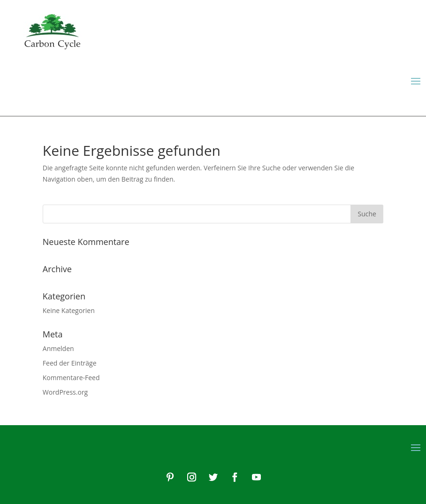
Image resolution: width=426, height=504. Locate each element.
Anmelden (58, 348)
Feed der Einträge (70, 363)
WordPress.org (65, 392)
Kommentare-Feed (71, 378)
